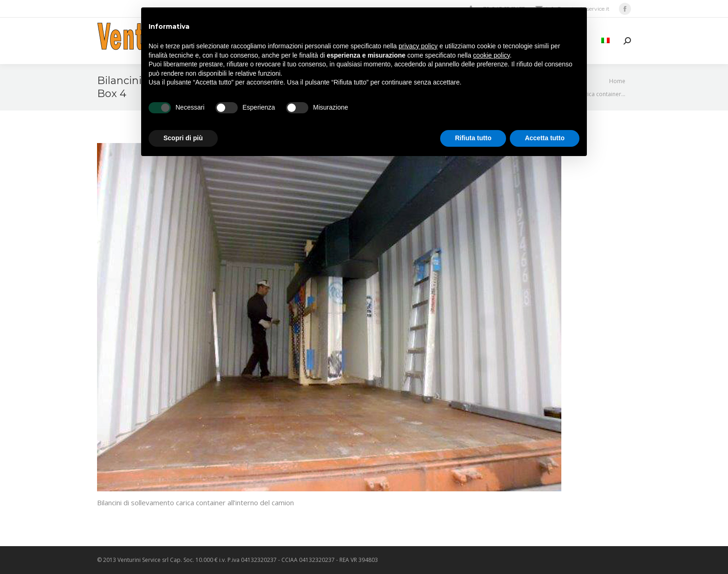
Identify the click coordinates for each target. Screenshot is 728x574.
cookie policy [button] (491, 55)
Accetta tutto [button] (545, 138)
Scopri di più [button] (183, 138)
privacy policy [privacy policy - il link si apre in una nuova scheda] (418, 46)
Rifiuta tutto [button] (473, 138)
